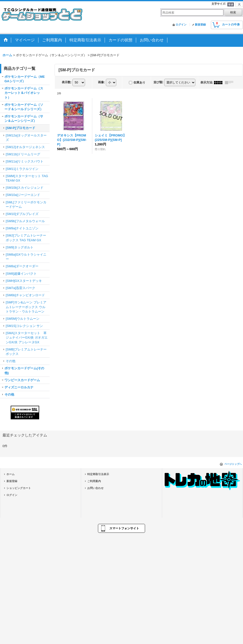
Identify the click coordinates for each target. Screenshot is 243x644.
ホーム (11, 474)
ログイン (181, 25)
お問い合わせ (95, 488)
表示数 (67, 82)
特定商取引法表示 (98, 474)
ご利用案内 (94, 481)
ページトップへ (233, 464)
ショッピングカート (19, 488)
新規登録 (200, 25)
